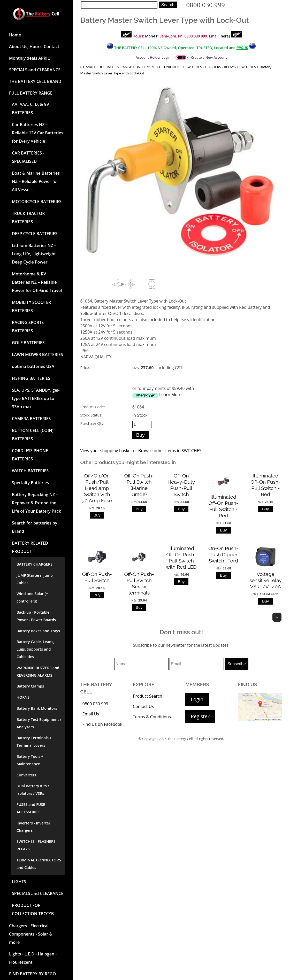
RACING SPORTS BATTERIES (28, 327)
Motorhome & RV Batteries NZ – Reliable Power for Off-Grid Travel (37, 282)
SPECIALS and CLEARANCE (35, 70)
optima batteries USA (33, 366)
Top (277, 617)
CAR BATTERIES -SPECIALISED (28, 157)
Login (197, 699)
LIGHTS (19, 882)
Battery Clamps (30, 686)
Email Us (91, 714)
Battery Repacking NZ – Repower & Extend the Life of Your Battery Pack (36, 503)
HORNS (23, 697)
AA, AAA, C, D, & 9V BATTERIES (30, 109)
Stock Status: (91, 415)
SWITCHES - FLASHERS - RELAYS (37, 845)
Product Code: (93, 407)
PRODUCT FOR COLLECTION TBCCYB (33, 909)
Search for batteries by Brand (35, 527)
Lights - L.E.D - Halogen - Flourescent (33, 958)
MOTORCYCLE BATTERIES (37, 202)
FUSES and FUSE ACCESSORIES (31, 808)
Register (200, 716)
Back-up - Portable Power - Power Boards (36, 616)
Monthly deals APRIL (29, 58)
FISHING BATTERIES (31, 378)
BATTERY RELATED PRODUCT (30, 547)
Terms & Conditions (152, 717)
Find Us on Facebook (102, 724)
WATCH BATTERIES (30, 471)
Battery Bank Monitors (37, 708)
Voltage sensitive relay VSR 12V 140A (266, 580)
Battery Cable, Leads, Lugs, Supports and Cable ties (35, 649)
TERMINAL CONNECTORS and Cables (39, 864)
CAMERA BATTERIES (31, 419)
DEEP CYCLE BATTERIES (35, 234)
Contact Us (143, 706)
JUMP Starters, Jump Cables (35, 579)
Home (15, 35)
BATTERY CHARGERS (35, 564)
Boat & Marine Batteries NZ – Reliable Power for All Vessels (36, 181)
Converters (26, 775)
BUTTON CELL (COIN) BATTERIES (33, 435)
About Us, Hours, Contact (34, 47)
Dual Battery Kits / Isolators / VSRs (33, 790)
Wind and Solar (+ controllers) (32, 597)
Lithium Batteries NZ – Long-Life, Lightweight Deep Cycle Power (34, 254)
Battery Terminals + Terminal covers (34, 742)
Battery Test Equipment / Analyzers (39, 723)
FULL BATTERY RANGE (31, 93)
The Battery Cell (180, 739)
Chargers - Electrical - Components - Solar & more (31, 934)
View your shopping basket (106, 451)
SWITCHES (248, 67)
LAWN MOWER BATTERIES (37, 354)
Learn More (170, 395)
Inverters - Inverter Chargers (33, 827)
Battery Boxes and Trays (38, 631)
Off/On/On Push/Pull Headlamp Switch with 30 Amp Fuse (97, 488)
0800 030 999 (205, 5)
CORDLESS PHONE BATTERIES (30, 455)
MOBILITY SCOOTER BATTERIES (31, 306)
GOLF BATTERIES (28, 343)
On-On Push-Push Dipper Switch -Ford (223, 554)
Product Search (148, 696)
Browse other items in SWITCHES (170, 451)
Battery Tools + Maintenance (30, 760)
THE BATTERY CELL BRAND (35, 81)
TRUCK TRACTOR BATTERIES (28, 218)
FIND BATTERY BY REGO (32, 974)
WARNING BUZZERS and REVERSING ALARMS (38, 672)
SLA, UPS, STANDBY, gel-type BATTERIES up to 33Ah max (36, 398)
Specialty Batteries (30, 483)
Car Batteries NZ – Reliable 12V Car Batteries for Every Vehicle (37, 133)
